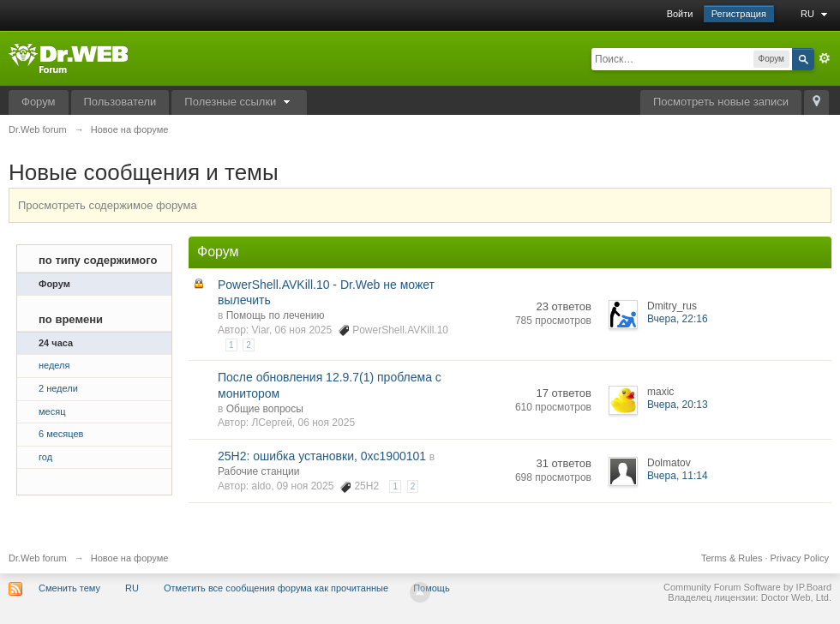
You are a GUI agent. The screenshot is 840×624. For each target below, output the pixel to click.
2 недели (58, 388)
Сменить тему (69, 588)
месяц (52, 411)
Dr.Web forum (38, 558)
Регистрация (739, 14)
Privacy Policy (800, 558)
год (45, 457)
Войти (680, 14)
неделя (54, 365)
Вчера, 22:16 (678, 319)
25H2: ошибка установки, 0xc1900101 (322, 456)
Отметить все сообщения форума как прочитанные (276, 588)
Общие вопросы (265, 409)
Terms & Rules (732, 558)
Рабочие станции (258, 471)
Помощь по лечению (276, 315)
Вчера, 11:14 (678, 476)
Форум (39, 102)
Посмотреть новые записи (721, 102)
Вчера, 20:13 (678, 405)
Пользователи (120, 102)
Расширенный (825, 58)
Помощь (432, 588)
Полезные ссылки (239, 102)
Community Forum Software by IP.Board (747, 587)
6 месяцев (61, 434)
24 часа (56, 343)
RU (816, 14)
